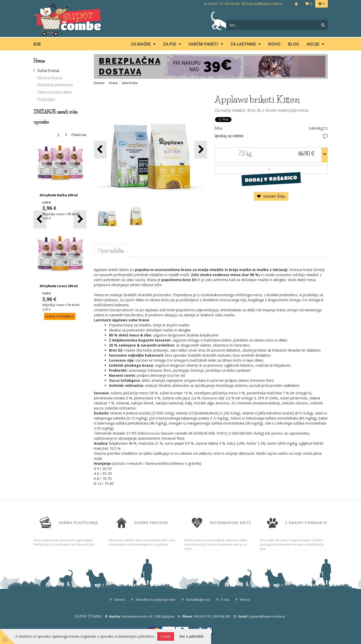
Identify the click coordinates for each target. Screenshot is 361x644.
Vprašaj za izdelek (229, 136)
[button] (80, 219)
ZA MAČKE (141, 44)
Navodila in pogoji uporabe (156, 600)
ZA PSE (170, 44)
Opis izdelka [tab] (111, 251)
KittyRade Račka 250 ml (59, 195)
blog (294, 44)
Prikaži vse (79, 135)
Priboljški (46, 99)
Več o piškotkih (191, 636)
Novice (245, 600)
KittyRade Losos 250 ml (59, 286)
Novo (274, 44)
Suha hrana (48, 70)
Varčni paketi (203, 44)
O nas (225, 600)
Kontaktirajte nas (198, 600)
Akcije (313, 44)
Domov (99, 83)
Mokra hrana (50, 78)
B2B (37, 44)
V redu (166, 636)
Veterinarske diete (55, 92)
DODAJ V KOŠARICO (271, 179)
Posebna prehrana (55, 85)
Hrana (113, 83)
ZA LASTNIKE (243, 44)
